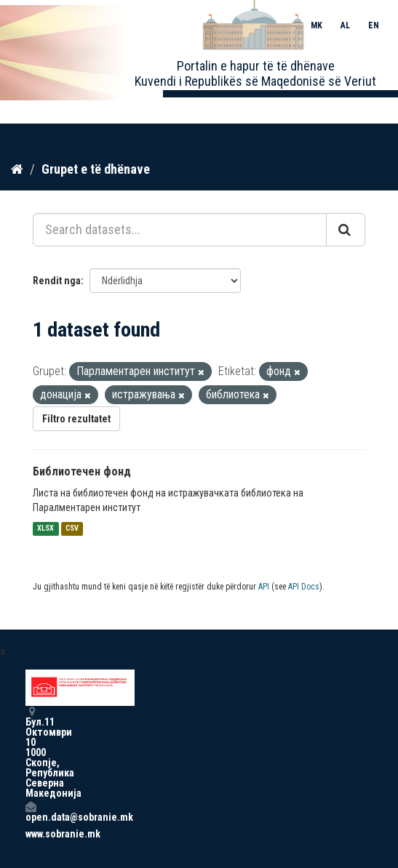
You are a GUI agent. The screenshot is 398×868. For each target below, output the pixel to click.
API (264, 587)
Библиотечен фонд (82, 471)
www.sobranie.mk (31, 834)
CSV (72, 529)
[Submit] (346, 230)
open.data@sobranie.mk (31, 812)
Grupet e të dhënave (96, 169)
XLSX (45, 529)
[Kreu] (17, 169)
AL (345, 25)
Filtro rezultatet (76, 419)
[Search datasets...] (180, 230)
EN (374, 25)
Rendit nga (57, 281)
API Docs (304, 587)
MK (317, 25)
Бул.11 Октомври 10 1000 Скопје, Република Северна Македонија (31, 752)
